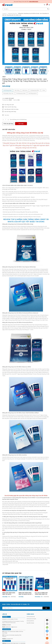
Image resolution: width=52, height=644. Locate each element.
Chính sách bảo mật (31, 617)
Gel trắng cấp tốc (33, 93)
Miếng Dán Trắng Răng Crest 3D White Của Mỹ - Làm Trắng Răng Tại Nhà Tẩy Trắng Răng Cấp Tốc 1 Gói (26, 594)
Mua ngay (21, 124)
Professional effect (35, 90)
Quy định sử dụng (30, 623)
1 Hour (44, 90)
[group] (26, 41)
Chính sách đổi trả (30, 621)
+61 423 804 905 (9, 639)
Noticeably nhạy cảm (8, 93)
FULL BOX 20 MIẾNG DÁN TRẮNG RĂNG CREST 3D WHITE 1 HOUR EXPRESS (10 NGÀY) (42, 594)
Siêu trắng (17, 90)
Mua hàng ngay (34, 2)
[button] (48, 71)
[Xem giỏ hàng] (47, 5)
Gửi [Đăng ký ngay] (46, 608)
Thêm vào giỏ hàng (8, 124)
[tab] (9, 130)
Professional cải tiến (21, 93)
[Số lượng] (6, 120)
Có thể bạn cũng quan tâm (12, 573)
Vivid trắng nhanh (8, 90)
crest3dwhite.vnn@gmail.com (11, 627)
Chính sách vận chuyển (31, 619)
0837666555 (9, 625)
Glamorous (25, 90)
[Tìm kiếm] (48, 9)
